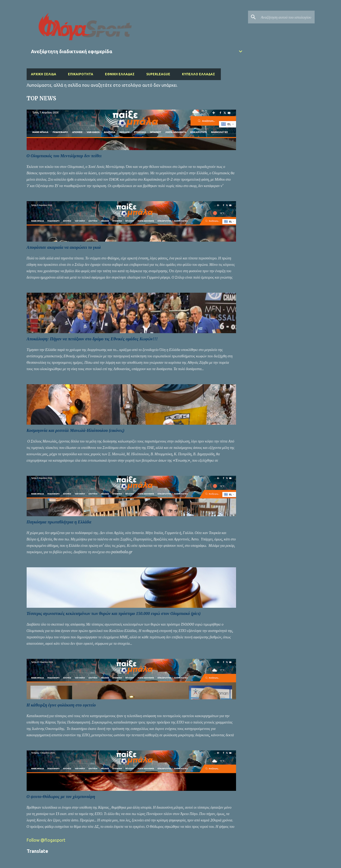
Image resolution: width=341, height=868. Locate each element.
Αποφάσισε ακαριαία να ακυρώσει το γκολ (64, 247)
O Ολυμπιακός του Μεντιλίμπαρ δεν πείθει (64, 156)
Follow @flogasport (46, 840)
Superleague (158, 74)
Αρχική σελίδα (44, 74)
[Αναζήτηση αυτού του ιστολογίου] (287, 17)
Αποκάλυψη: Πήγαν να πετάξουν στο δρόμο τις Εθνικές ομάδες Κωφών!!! (92, 339)
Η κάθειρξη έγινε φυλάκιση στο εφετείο (61, 705)
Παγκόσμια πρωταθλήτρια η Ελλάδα (59, 522)
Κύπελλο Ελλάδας (198, 74)
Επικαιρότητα (81, 74)
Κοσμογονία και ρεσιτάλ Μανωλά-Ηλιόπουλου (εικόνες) (76, 430)
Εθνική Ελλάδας (120, 74)
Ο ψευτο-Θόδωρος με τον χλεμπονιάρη (61, 797)
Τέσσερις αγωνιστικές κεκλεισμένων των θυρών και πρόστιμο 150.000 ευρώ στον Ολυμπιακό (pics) (114, 613)
